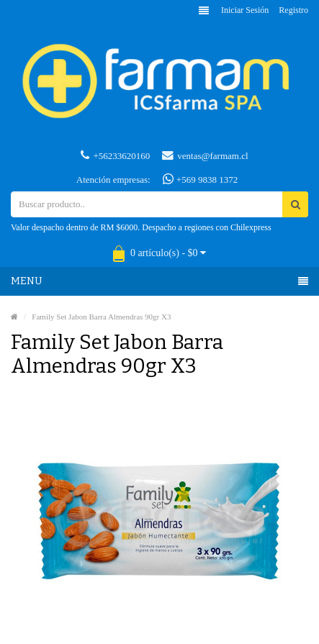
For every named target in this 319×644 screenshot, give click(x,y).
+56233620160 (115, 155)
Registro (293, 10)
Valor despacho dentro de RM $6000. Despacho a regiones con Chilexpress (141, 227)
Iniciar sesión (245, 10)
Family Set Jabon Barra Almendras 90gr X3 (101, 317)
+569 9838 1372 (201, 179)
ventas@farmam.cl (205, 155)
